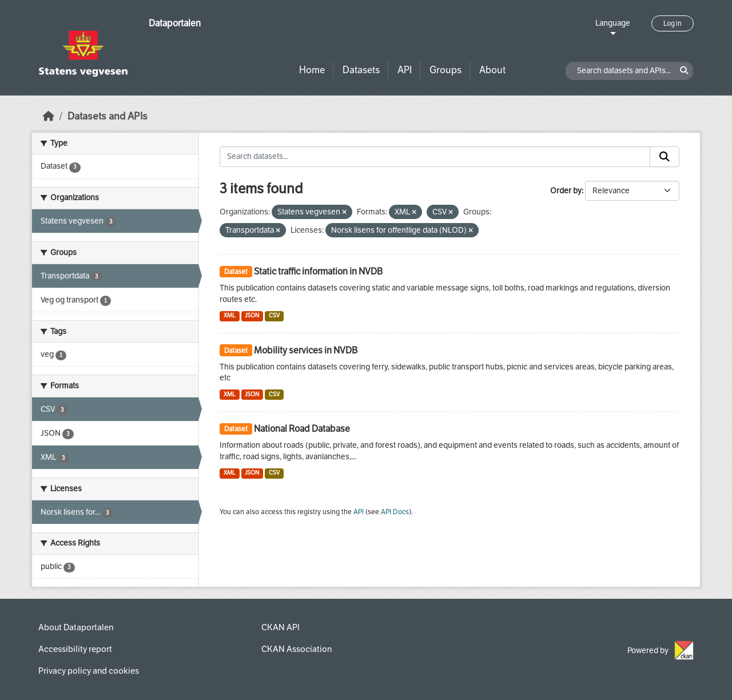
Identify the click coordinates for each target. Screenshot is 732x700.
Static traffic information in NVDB (318, 271)
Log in (673, 23)
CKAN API (281, 627)
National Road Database (302, 429)
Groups (445, 70)
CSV (274, 315)
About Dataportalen (76, 627)
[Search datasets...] (435, 157)
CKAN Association (297, 649)
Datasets (361, 70)
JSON (252, 315)
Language (613, 23)
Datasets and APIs (108, 116)
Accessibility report (75, 649)
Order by (566, 191)
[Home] (49, 116)
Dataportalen (175, 23)
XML (230, 315)
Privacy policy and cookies (89, 671)
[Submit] (665, 157)
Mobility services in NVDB (306, 350)
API (405, 70)
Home (312, 70)
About (492, 70)
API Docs (395, 512)
